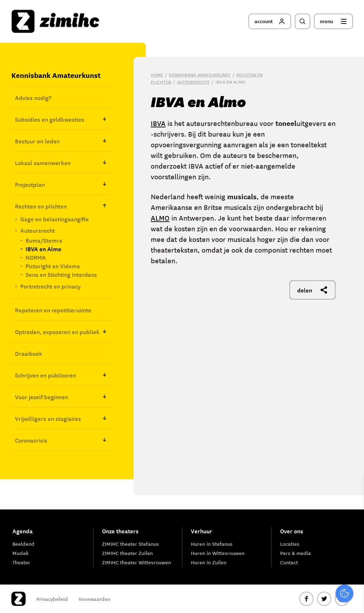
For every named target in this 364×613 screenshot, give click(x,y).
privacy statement (329, 508)
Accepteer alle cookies (304, 579)
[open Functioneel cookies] (353, 532)
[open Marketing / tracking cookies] (353, 553)
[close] (353, 487)
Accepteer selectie (304, 600)
